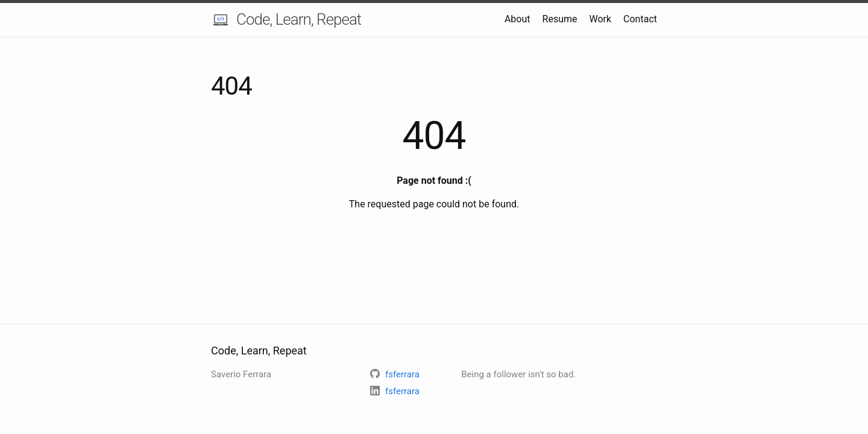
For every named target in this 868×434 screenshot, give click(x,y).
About (517, 19)
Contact (640, 19)
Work (600, 19)
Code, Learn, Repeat (299, 19)
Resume (560, 19)
